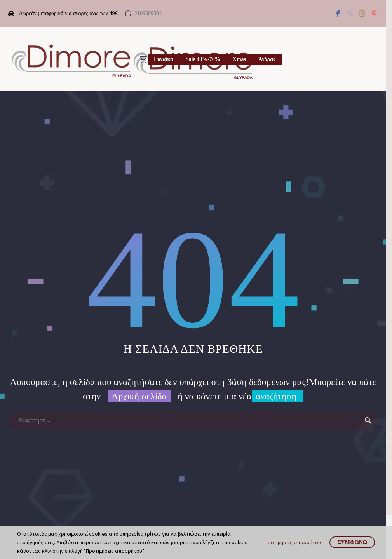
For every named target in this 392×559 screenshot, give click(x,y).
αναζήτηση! (278, 396)
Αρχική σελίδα (139, 396)
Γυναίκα (164, 59)
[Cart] (143, 59)
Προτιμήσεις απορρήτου (293, 542)
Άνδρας (267, 59)
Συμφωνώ (352, 542)
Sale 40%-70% (203, 59)
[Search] (193, 420)
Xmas (239, 59)
